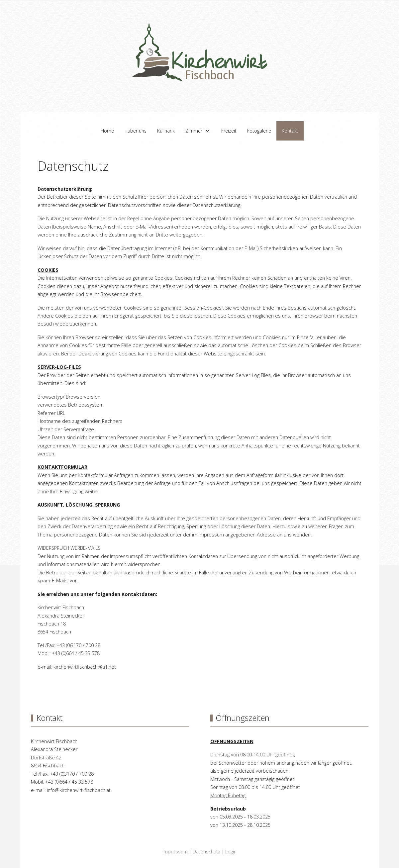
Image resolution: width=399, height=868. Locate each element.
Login (231, 852)
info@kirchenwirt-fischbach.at (79, 790)
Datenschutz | (209, 852)
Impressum (175, 852)
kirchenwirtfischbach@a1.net (85, 667)
